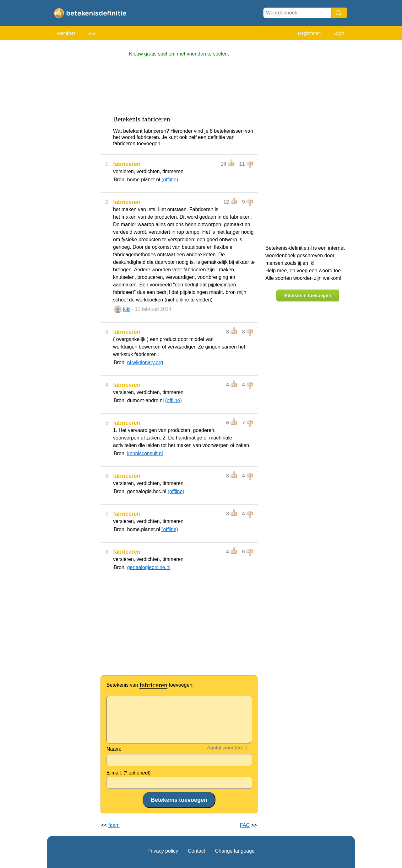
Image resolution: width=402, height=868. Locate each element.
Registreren (309, 33)
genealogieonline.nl (149, 567)
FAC (245, 825)
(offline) (170, 180)
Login (339, 33)
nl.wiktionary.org (145, 362)
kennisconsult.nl (145, 453)
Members (66, 33)
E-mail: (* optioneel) (129, 773)
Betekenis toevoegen (308, 295)
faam (114, 825)
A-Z (92, 33)
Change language (235, 851)
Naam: (114, 749)
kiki (127, 309)
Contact (196, 851)
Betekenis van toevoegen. (150, 685)
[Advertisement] (72, 138)
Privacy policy (163, 851)
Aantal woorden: (225, 748)
